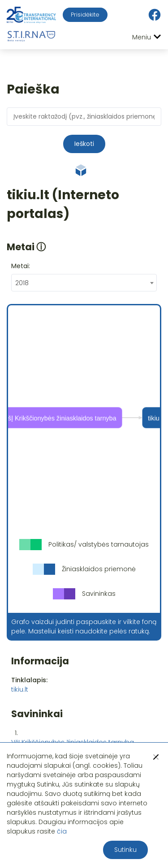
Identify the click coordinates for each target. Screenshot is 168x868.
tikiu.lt (20, 689)
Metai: (21, 266)
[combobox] (84, 283)
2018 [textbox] (22, 283)
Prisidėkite (85, 15)
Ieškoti (84, 144)
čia (62, 831)
